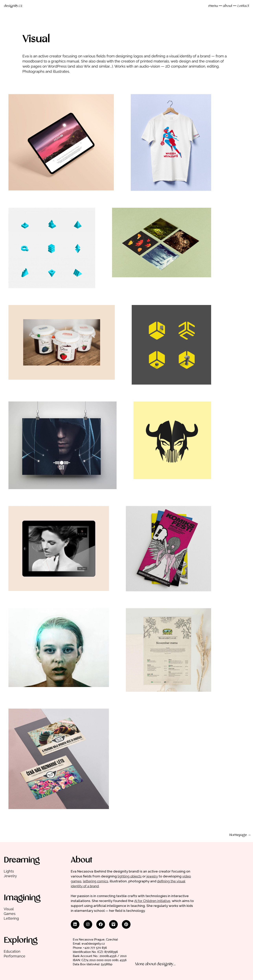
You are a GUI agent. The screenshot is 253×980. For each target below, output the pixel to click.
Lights (9, 871)
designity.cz (13, 6)
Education (12, 951)
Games (10, 914)
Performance (15, 956)
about (228, 6)
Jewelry (10, 876)
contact (243, 6)
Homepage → (240, 835)
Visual (9, 909)
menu (213, 6)
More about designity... (155, 964)
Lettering (11, 918)
